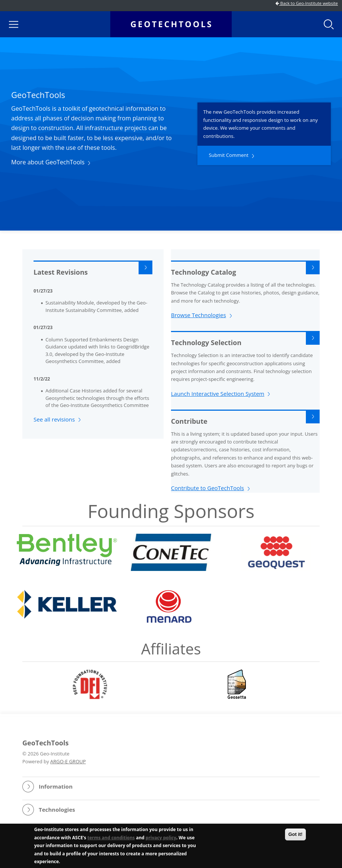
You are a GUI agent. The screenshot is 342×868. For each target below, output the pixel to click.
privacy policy (161, 838)
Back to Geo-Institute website (307, 3)
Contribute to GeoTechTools (208, 488)
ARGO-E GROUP (68, 761)
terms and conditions (111, 838)
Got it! (295, 835)
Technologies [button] (57, 809)
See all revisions (54, 419)
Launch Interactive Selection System (218, 394)
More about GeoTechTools (48, 162)
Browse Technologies (199, 315)
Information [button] (56, 786)
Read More (313, 267)
